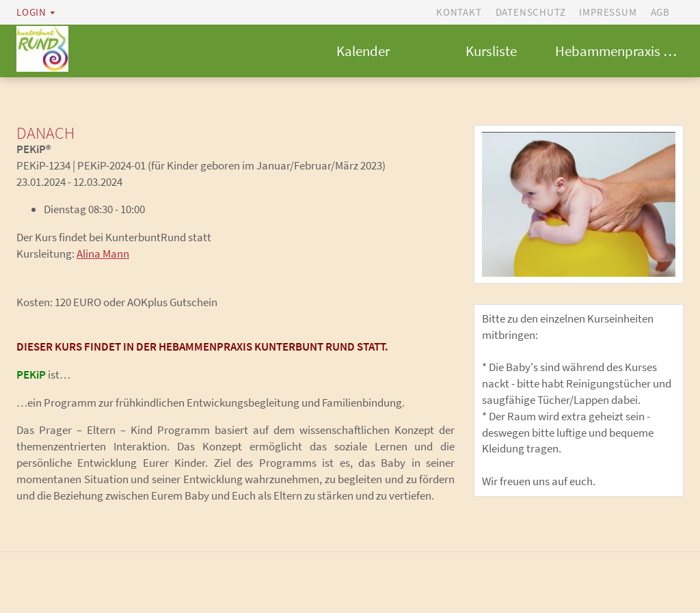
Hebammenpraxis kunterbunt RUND (619, 51)
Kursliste (491, 51)
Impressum (608, 12)
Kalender (363, 51)
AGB (660, 12)
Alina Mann (103, 254)
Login (31, 12)
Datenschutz (531, 12)
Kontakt (459, 12)
